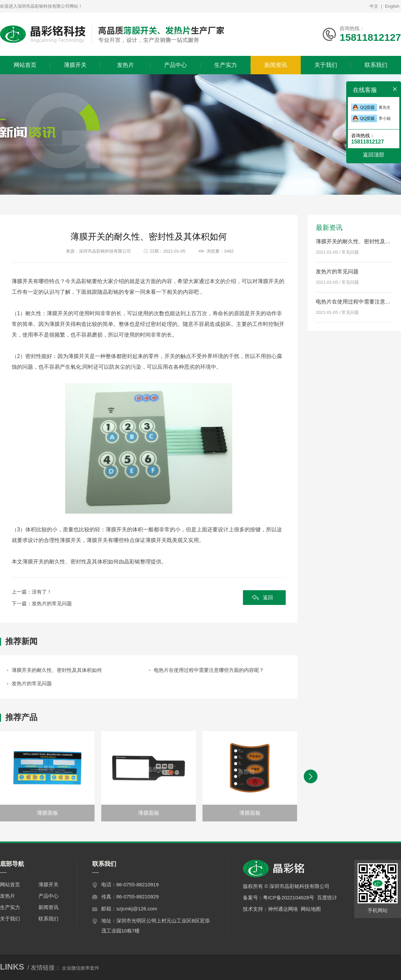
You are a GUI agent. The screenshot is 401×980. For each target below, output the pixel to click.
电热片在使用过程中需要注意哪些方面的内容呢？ (209, 670)
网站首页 (10, 884)
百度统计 (327, 898)
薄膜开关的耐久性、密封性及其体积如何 (57, 670)
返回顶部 (374, 155)
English (392, 6)
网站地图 (311, 909)
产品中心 (48, 896)
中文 (374, 6)
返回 (268, 597)
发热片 (8, 896)
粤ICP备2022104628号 (289, 898)
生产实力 (10, 907)
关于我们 (10, 919)
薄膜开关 (22, 281)
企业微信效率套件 (81, 968)
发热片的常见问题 (52, 603)
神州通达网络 (283, 909)
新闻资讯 (48, 907)
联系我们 (48, 919)
